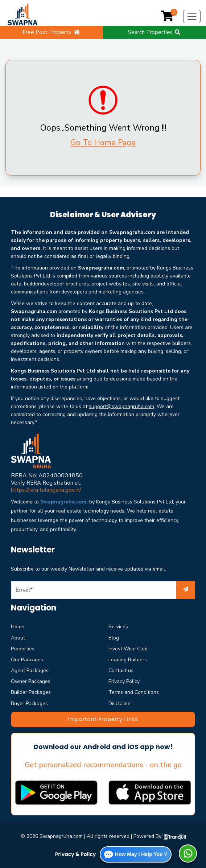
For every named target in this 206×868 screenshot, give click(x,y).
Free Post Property (51, 32)
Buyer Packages (29, 704)
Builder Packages (31, 692)
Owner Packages (31, 681)
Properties (23, 649)
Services (118, 627)
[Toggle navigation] (192, 17)
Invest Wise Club (128, 649)
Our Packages (27, 660)
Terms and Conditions (134, 692)
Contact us (121, 670)
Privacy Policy (124, 681)
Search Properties (154, 32)
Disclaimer (120, 704)
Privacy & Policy (76, 854)
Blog (114, 638)
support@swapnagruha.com (121, 406)
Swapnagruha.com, (64, 502)
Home (18, 627)
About (18, 638)
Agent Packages (30, 670)
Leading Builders (128, 660)
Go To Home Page (103, 143)
